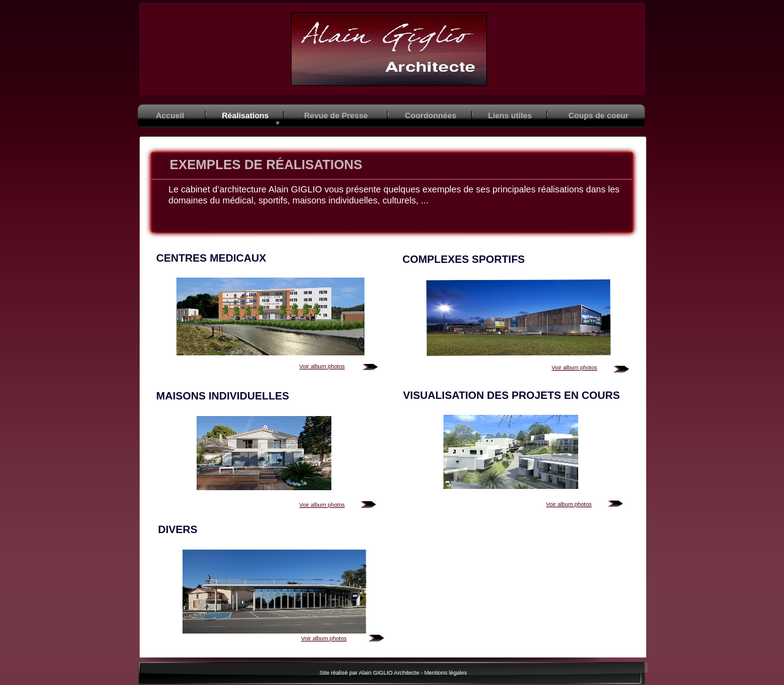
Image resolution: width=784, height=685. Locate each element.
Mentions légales (446, 673)
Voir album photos (322, 366)
